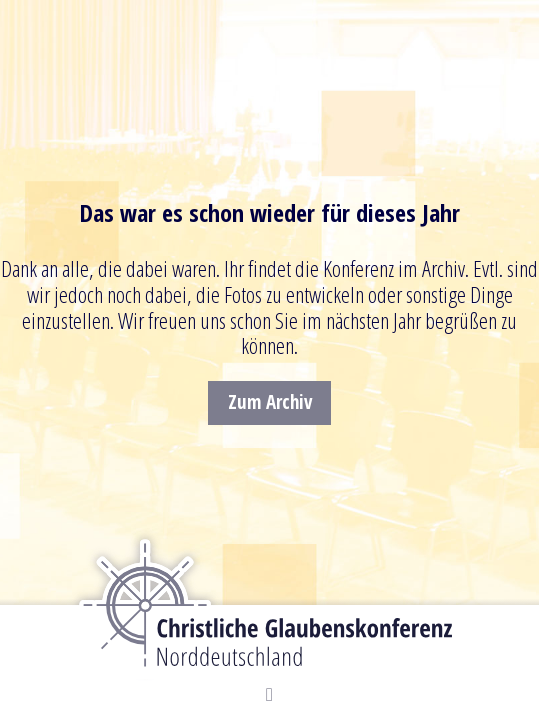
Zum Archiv (270, 402)
